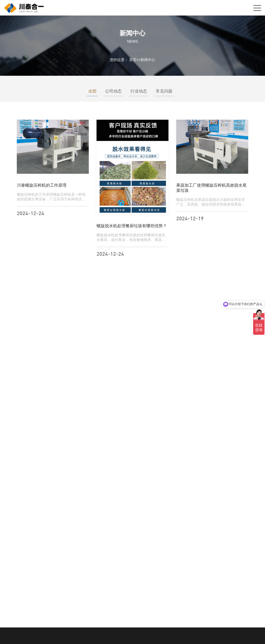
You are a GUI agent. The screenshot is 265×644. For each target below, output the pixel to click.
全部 (91, 91)
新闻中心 (148, 59)
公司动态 (112, 91)
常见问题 (163, 91)
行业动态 (137, 91)
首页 (133, 59)
